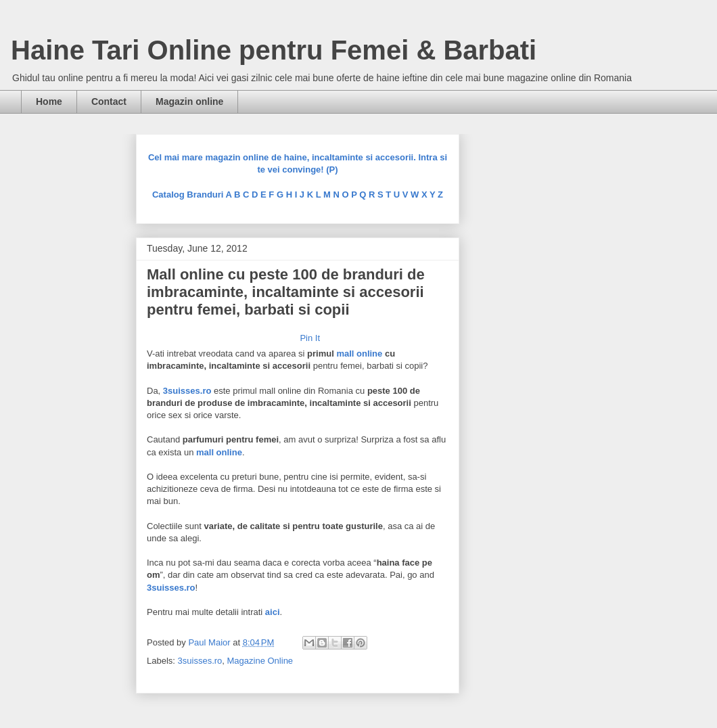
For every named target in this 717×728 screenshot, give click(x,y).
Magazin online (189, 101)
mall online (359, 354)
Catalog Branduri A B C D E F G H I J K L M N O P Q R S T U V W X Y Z (298, 195)
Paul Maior (210, 642)
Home (49, 101)
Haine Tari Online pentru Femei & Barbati (274, 50)
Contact (109, 101)
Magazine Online (260, 661)
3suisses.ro (200, 661)
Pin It (310, 338)
